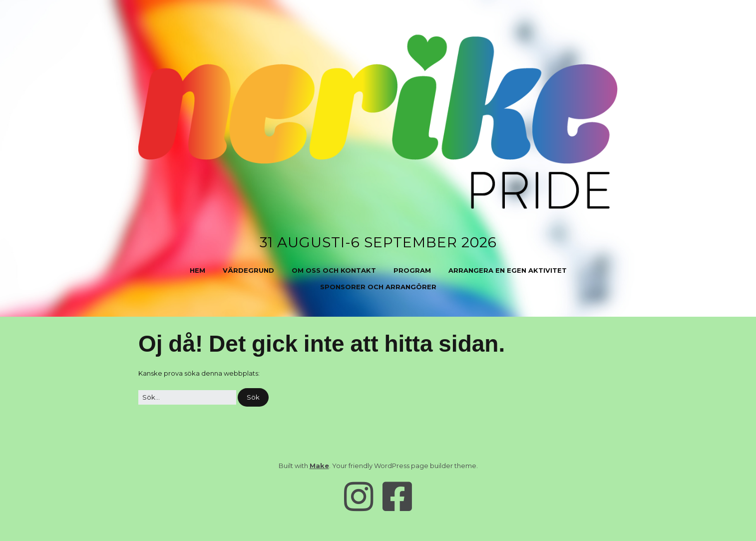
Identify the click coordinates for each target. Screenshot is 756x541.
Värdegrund (248, 270)
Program (412, 270)
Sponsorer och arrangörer (378, 287)
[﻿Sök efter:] (187, 397)
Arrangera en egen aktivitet (508, 270)
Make (319, 466)
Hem (197, 270)
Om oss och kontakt (334, 270)
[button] (253, 397)
